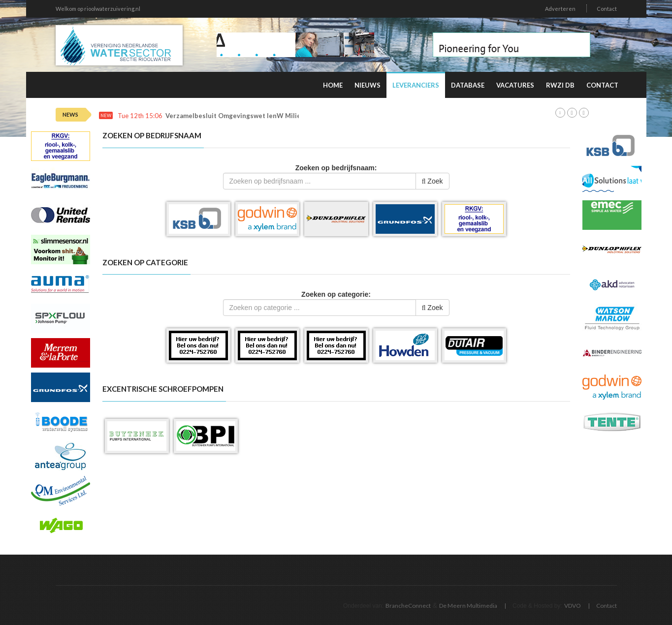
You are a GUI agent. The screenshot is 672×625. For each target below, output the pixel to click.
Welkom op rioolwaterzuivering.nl (98, 9)
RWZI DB (560, 85)
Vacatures (515, 85)
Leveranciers (416, 85)
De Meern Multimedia (468, 606)
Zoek (432, 181)
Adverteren (560, 9)
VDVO (573, 606)
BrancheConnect (408, 606)
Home (333, 85)
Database (468, 85)
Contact (607, 9)
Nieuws (368, 85)
